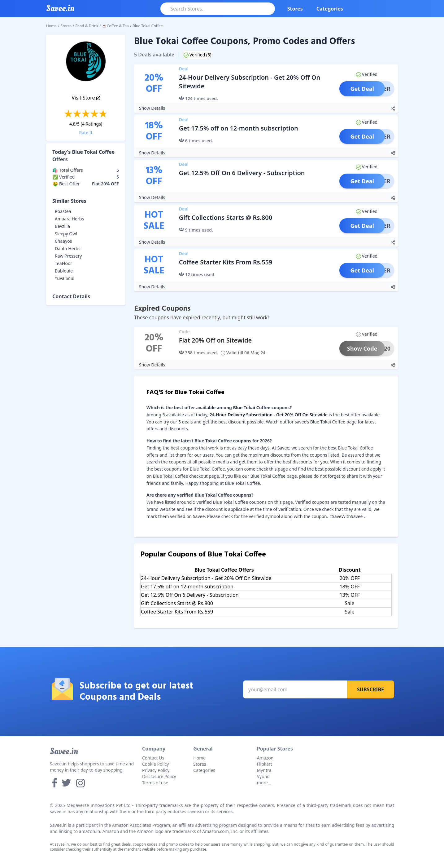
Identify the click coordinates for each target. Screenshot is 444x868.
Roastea (63, 211)
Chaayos (63, 241)
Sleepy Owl (66, 234)
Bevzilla (62, 226)
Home (51, 26)
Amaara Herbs (69, 219)
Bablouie (64, 271)
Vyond (263, 776)
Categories (330, 9)
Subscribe (370, 689)
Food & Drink (87, 26)
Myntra (264, 770)
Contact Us (153, 758)
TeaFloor (63, 263)
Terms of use (155, 783)
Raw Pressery (68, 256)
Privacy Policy (156, 770)
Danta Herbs (68, 248)
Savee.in (64, 751)
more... (264, 783)
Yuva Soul (65, 278)
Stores (295, 9)
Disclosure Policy (159, 776)
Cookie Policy (155, 764)
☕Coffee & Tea (115, 26)
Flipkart (265, 764)
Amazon (265, 758)
